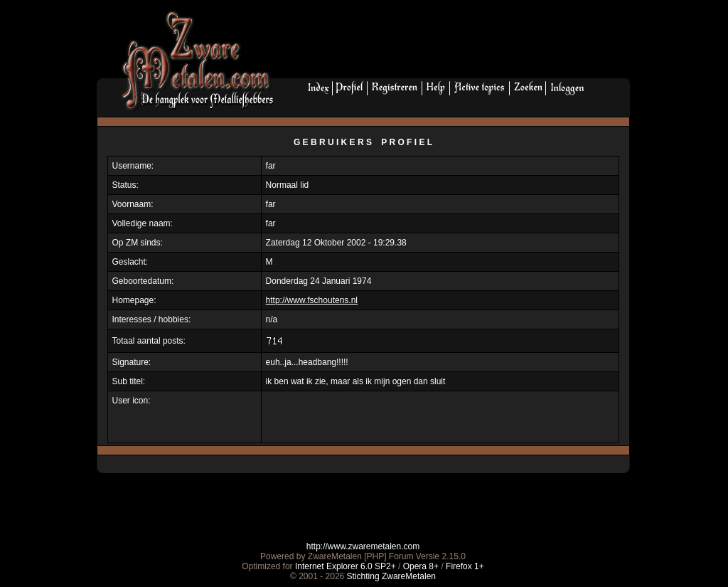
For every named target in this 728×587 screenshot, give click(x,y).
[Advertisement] (457, 43)
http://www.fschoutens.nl (312, 300)
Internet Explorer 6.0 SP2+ (346, 566)
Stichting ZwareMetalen (391, 576)
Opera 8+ (421, 566)
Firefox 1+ (465, 566)
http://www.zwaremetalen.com (363, 546)
